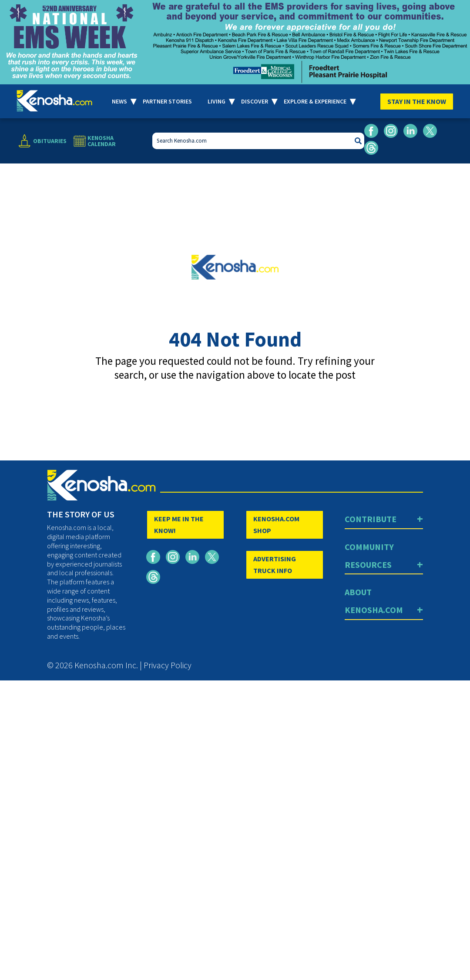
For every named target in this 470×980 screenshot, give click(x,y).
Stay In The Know (417, 101)
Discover (255, 101)
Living (217, 101)
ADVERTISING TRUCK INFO (275, 565)
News (119, 101)
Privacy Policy (168, 665)
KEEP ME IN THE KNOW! (179, 525)
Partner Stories (167, 101)
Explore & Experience (315, 101)
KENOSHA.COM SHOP (276, 525)
